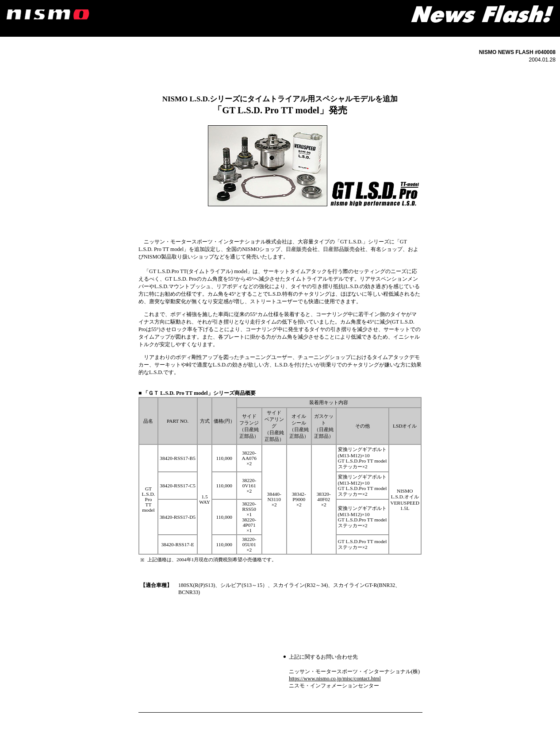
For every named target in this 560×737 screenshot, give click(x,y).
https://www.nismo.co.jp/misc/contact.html (335, 679)
